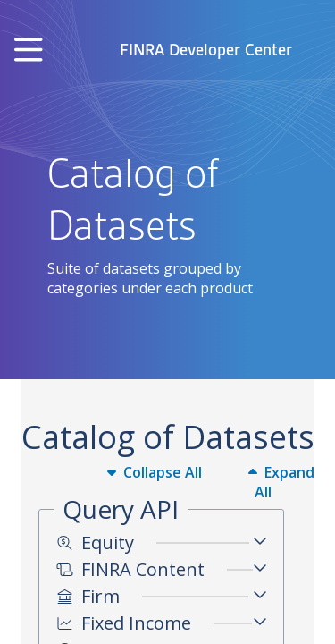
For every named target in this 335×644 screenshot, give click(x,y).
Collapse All (155, 472)
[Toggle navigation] (29, 51)
